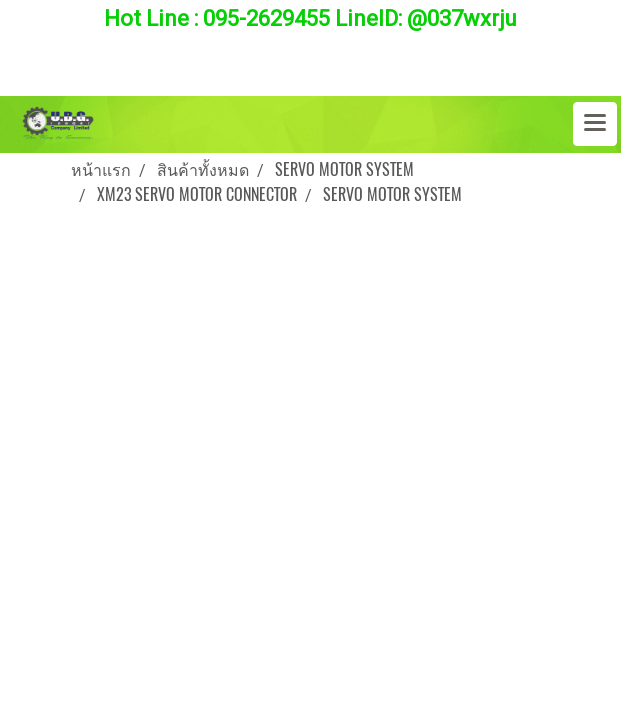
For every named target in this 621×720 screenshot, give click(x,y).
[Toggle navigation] (595, 124)
